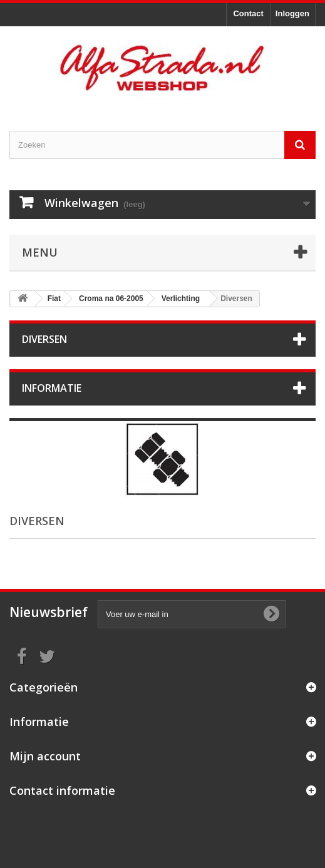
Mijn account (45, 756)
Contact (248, 13)
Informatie (52, 388)
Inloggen (292, 13)
